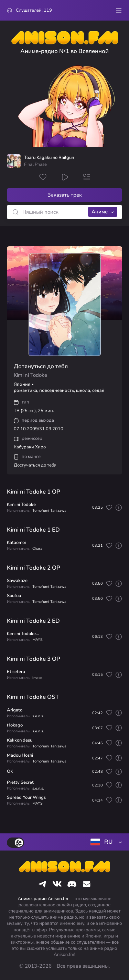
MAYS (37, 640)
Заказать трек (65, 195)
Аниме (100, 212)
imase (37, 678)
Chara (37, 549)
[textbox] (105, 842)
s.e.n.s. (38, 716)
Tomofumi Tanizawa (49, 511)
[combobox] (105, 842)
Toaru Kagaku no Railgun (49, 158)
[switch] (15, 843)
